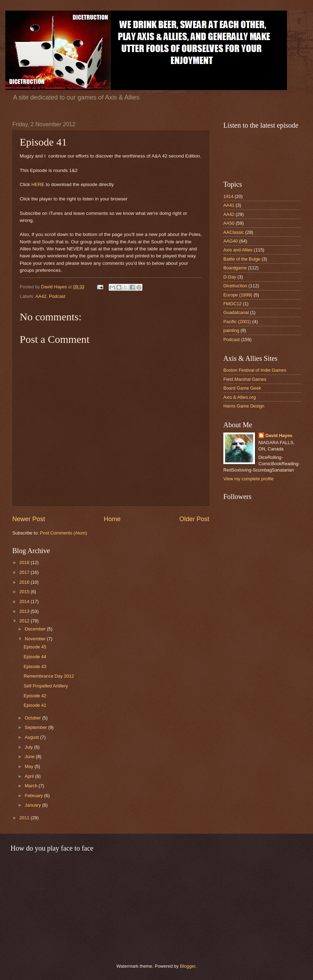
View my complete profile (248, 479)
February (34, 796)
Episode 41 (35, 705)
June (30, 757)
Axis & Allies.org (239, 397)
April (30, 776)
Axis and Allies (238, 250)
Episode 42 (35, 696)
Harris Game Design (244, 406)
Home (112, 519)
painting (231, 330)
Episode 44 (35, 657)
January (33, 805)
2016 (25, 582)
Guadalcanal (236, 312)
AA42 (41, 296)
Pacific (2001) (237, 322)
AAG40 (231, 241)
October (33, 718)
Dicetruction (235, 286)
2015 (25, 592)
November (36, 639)
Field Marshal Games (245, 379)
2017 (25, 572)
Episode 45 (35, 647)
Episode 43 (35, 667)
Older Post (194, 519)
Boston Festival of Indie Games (255, 370)
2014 (25, 601)
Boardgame (235, 268)
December (36, 629)
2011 (25, 818)
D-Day (230, 277)
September (36, 727)
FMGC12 (232, 304)
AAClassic (234, 232)
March (31, 786)
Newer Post (29, 519)
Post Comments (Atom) (64, 533)
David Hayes (279, 435)
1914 (228, 196)
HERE (38, 184)
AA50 (229, 223)
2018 (25, 562)
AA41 (229, 205)
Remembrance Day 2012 (49, 676)
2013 (25, 611)
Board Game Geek (242, 388)
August (32, 737)
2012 (25, 621)
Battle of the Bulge (242, 259)
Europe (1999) (238, 295)
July (29, 747)
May (30, 766)
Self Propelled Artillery (46, 686)
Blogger (188, 966)
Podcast (57, 296)
